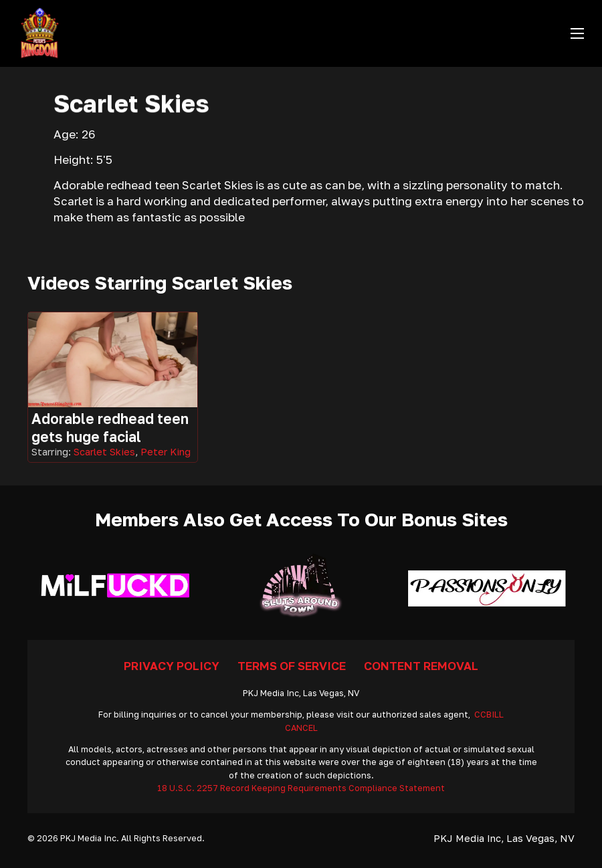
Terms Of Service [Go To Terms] (292, 666)
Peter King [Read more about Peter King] (166, 452)
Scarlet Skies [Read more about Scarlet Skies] (104, 452)
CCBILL (489, 715)
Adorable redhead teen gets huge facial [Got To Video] (110, 428)
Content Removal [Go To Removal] (421, 666)
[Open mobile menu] (577, 33)
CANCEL (301, 728)
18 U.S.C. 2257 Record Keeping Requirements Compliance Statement (301, 788)
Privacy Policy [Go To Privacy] (172, 666)
